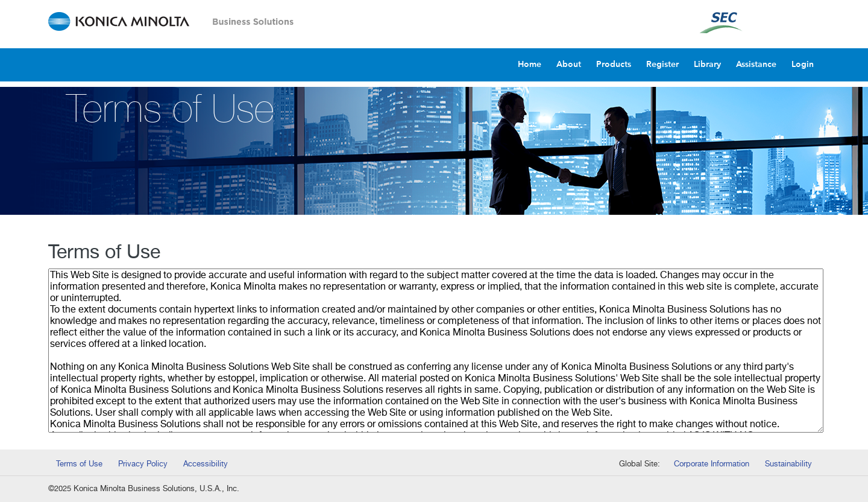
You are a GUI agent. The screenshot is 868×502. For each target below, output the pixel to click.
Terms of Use (79, 464)
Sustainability (788, 464)
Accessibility (206, 464)
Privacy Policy (143, 464)
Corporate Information (712, 464)
